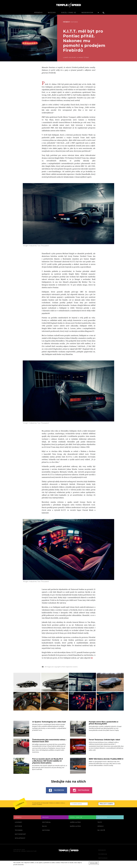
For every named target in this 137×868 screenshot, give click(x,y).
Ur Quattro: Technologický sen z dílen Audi (49, 722)
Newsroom (87, 13)
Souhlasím (94, 863)
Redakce (102, 850)
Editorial (47, 822)
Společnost (20, 838)
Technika (19, 830)
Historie (74, 22)
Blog (45, 826)
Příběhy (38, 13)
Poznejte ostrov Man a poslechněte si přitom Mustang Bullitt (103, 723)
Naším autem (75, 826)
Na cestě (101, 830)
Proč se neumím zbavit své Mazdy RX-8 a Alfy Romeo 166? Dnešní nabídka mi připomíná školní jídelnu (47, 761)
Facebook (56, 790)
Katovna (46, 830)
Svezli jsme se (69, 13)
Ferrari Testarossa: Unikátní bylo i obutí (104, 740)
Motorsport (20, 834)
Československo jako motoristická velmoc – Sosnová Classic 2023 (49, 741)
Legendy (19, 822)
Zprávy (101, 826)
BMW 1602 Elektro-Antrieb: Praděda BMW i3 (106, 759)
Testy (100, 822)
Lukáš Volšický (70, 57)
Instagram (81, 790)
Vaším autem (75, 822)
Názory (52, 13)
